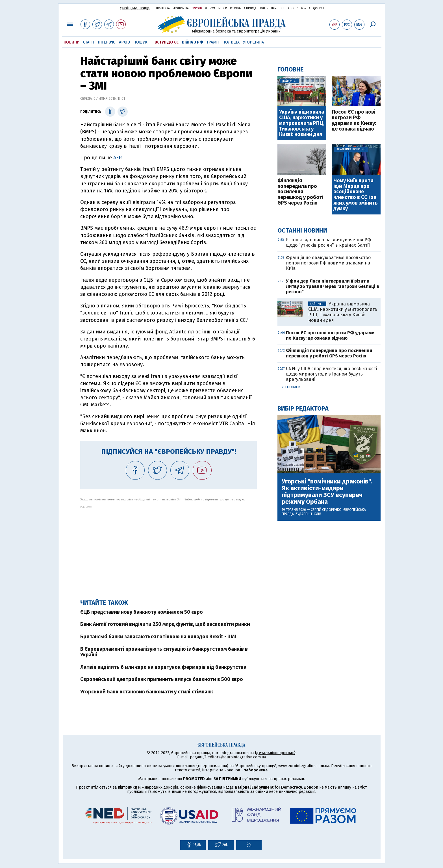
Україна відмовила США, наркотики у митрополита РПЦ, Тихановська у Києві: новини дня (302, 123)
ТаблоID (292, 8)
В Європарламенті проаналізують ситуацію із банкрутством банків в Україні (164, 652)
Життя (264, 8)
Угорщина (253, 42)
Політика (163, 8)
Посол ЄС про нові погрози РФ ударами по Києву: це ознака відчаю (354, 121)
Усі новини (291, 387)
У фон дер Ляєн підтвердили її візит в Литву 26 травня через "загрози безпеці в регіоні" (333, 286)
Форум (210, 8)
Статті (89, 42)
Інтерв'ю (107, 42)
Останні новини (302, 230)
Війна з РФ (193, 42)
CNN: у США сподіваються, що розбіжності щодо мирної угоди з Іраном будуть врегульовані (331, 374)
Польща (231, 42)
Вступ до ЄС (167, 42)
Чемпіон (277, 8)
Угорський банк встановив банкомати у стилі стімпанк (147, 692)
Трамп (213, 42)
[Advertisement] (169, 548)
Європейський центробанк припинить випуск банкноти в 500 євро (162, 679)
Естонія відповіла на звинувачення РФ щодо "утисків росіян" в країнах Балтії (328, 242)
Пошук (140, 42)
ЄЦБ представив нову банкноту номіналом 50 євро (142, 612)
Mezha (306, 8)
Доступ (318, 8)
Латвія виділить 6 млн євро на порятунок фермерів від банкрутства (163, 667)
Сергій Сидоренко (326, 510)
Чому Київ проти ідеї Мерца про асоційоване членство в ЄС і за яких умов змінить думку (356, 195)
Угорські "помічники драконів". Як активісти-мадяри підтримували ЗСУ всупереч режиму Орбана (327, 492)
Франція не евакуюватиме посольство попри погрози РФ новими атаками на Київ (328, 263)
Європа (197, 8)
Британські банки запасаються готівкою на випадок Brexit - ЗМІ (158, 637)
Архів (124, 42)
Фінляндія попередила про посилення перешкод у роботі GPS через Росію (300, 192)
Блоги (222, 8)
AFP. (117, 158)
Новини (72, 42)
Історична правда (243, 8)
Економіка (181, 8)
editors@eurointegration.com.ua (237, 757)
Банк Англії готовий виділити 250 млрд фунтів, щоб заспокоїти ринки (165, 624)
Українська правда (135, 8)
